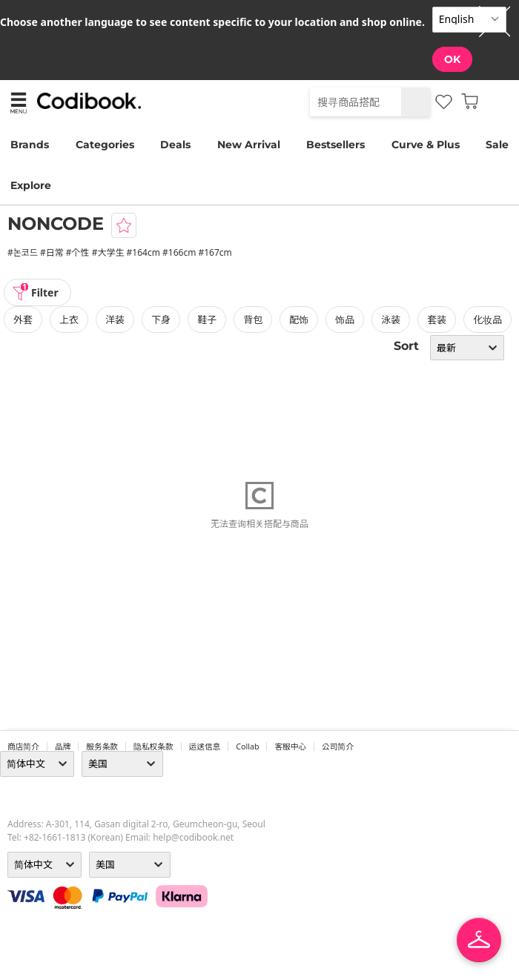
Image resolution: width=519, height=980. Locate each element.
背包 (253, 320)
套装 (437, 320)
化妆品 (487, 320)
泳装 (391, 320)
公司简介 (338, 746)
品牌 (63, 746)
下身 (161, 320)
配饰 (299, 320)
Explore (31, 185)
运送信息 (205, 746)
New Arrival (249, 145)
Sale (497, 145)
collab (247, 746)
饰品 (345, 320)
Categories (105, 145)
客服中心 (290, 746)
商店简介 (23, 746)
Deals (175, 145)
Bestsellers (335, 145)
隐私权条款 (153, 746)
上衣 (69, 320)
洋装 (115, 320)
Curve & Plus (426, 145)
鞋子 (207, 320)
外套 (23, 320)
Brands (30, 145)
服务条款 (102, 746)
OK (452, 59)
